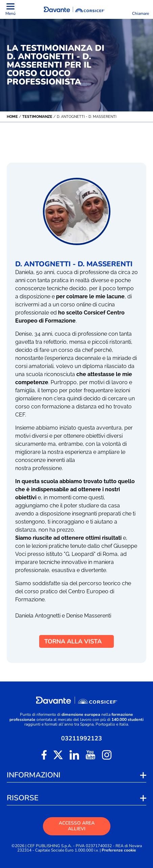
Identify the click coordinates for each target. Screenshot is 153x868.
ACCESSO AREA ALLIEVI (77, 826)
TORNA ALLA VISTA (76, 641)
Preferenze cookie (119, 850)
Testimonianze (37, 117)
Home (12, 117)
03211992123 (82, 738)
